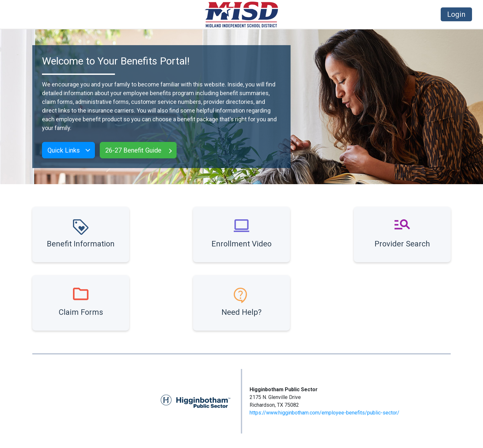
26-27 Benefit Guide (133, 150)
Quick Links (64, 150)
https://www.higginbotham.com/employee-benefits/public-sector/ (324, 413)
